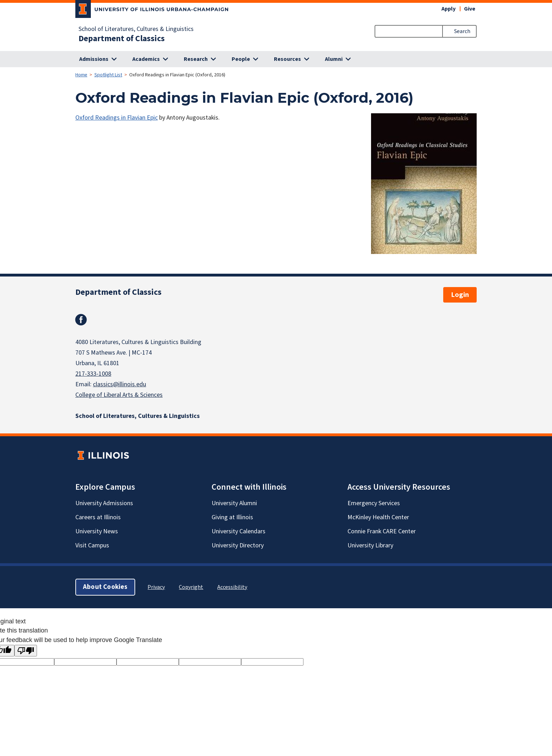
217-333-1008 (93, 374)
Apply (448, 9)
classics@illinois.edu (120, 384)
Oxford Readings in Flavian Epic (117, 118)
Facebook (81, 320)
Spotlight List (108, 75)
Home (81, 75)
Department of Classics (122, 39)
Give (470, 9)
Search (462, 31)
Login (460, 295)
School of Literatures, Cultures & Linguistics (136, 29)
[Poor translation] (26, 651)
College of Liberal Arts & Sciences (119, 395)
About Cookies (105, 587)
